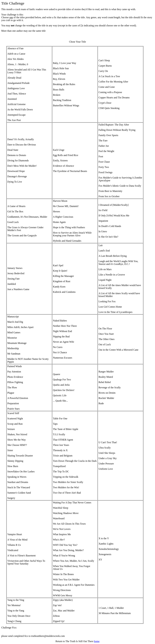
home (97, 641)
